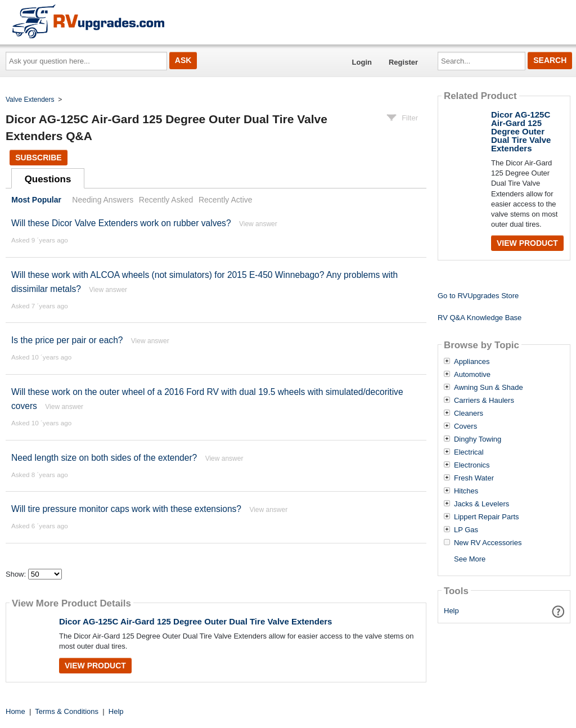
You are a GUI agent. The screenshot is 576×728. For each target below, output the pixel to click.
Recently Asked (166, 200)
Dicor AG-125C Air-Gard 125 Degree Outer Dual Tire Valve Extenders (195, 621)
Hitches (466, 491)
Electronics (472, 465)
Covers (465, 426)
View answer (258, 224)
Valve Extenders (30, 100)
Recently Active (226, 200)
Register (403, 62)
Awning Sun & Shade (489, 388)
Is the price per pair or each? (67, 340)
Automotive (472, 375)
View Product (95, 666)
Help (451, 611)
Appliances (472, 362)
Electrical (469, 452)
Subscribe (38, 158)
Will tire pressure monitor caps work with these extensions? (126, 509)
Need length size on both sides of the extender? (104, 458)
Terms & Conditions (67, 711)
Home (15, 711)
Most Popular (36, 200)
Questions (48, 179)
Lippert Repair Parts (487, 517)
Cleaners (469, 414)
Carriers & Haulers (484, 401)
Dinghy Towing (478, 439)
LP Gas (466, 530)
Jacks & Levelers (481, 504)
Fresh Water (474, 478)
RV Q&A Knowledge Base (480, 318)
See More (470, 559)
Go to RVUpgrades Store (478, 296)
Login (362, 62)
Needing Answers (103, 200)
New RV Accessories (488, 543)
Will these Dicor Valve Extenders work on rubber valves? (121, 223)
